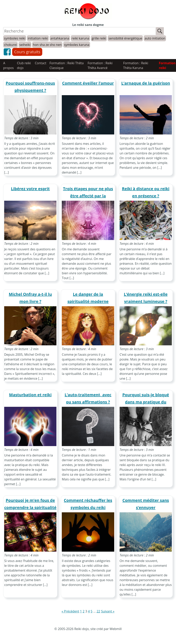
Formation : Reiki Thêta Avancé (100, 65)
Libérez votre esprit (30, 189)
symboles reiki (15, 38)
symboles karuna (77, 45)
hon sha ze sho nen (47, 45)
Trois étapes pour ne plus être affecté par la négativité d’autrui (88, 196)
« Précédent (70, 611)
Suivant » (108, 611)
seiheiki (25, 45)
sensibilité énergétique (125, 38)
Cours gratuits (27, 52)
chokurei (10, 45)
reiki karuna (80, 38)
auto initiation (155, 38)
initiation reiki (38, 38)
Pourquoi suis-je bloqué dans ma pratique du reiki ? (146, 402)
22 (98, 611)
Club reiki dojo (24, 65)
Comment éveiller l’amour (88, 83)
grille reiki (99, 38)
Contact (41, 63)
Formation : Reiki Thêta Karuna (136, 65)
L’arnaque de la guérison (146, 83)
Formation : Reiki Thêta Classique (67, 65)
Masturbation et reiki (30, 395)
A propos (8, 65)
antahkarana (60, 38)
